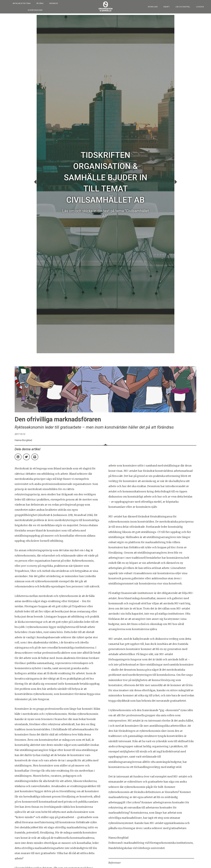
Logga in (200, 7)
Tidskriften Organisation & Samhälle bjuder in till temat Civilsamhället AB (105, 177)
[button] (35, 182)
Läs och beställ (183, 7)
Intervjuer (153, 7)
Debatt (167, 7)
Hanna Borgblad (118, 838)
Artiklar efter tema (22, 3)
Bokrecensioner (35, 10)
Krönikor (54, 3)
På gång (40, 3)
